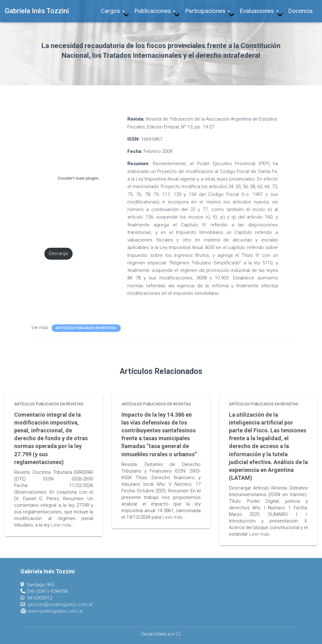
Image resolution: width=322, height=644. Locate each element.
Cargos (113, 11)
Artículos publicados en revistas (86, 328)
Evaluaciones (259, 11)
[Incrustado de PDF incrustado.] (78, 178)
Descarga (58, 254)
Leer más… (63, 525)
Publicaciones (155, 11)
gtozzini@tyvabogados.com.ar (60, 604)
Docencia (300, 11)
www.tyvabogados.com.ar (55, 611)
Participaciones (208, 11)
